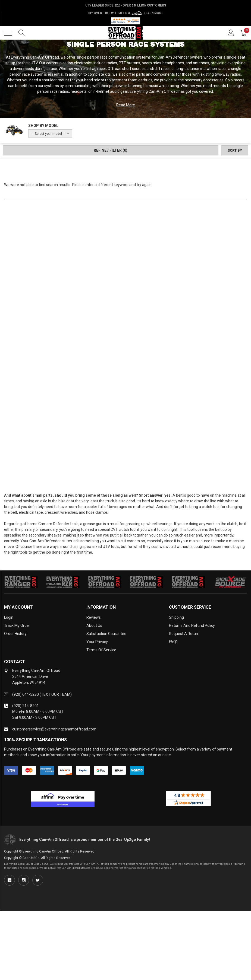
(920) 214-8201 (26, 706)
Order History (15, 634)
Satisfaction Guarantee (106, 634)
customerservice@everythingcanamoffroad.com (54, 729)
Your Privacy (97, 642)
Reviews (94, 617)
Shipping (176, 617)
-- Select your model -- (48, 134)
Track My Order (17, 625)
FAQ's (174, 642)
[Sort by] (235, 150)
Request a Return (184, 634)
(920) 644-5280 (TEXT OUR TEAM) (42, 694)
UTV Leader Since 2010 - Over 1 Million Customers (126, 5)
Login (9, 617)
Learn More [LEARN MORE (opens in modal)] (153, 13)
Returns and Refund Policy (192, 625)
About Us (94, 625)
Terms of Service (101, 650)
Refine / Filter (111, 150)
